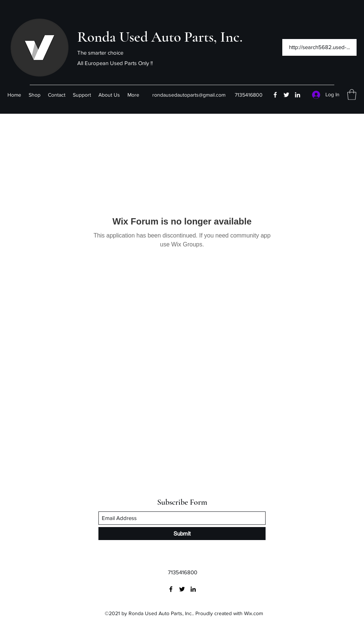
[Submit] (182, 534)
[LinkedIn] (298, 95)
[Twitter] (286, 95)
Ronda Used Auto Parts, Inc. (160, 37)
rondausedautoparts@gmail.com (189, 95)
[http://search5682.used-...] (319, 47)
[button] (352, 95)
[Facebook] (275, 95)
